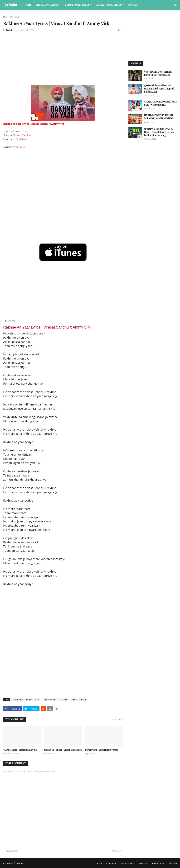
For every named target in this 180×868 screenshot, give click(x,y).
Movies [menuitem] (133, 5)
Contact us (112, 863)
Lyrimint (10, 5)
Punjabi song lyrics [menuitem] (77, 5)
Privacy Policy (127, 863)
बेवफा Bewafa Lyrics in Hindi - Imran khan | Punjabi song (159, 73)
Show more (117, 719)
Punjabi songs (49, 700)
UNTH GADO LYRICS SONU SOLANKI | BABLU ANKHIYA (159, 117)
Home (6, 17)
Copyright (143, 863)
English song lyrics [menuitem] (109, 5)
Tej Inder (20, 147)
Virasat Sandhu (22, 135)
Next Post (117, 851)
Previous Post (11, 851)
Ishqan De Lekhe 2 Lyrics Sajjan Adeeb (63, 750)
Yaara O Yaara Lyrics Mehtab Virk (20, 750)
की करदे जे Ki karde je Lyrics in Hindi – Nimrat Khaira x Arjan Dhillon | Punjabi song (159, 132)
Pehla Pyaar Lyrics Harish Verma (102, 750)
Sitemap (173, 863)
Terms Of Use (158, 863)
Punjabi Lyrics (33, 700)
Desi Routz (15, 17)
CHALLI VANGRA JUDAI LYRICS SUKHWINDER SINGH (160, 103)
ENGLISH (11, 321)
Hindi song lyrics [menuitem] (47, 5)
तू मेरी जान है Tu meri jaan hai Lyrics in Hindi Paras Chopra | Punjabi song (159, 89)
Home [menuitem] (28, 5)
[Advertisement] (63, 58)
